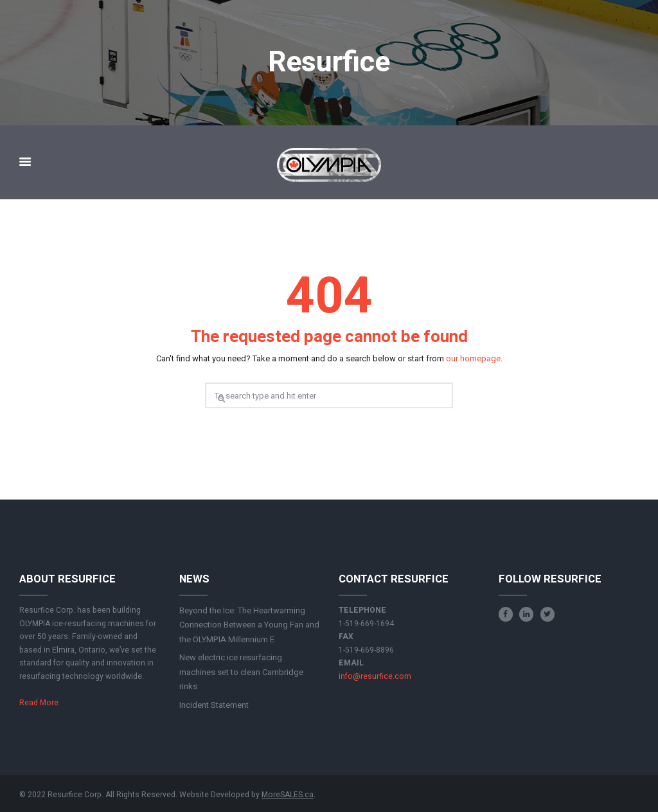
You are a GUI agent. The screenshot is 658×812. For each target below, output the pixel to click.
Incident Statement (214, 705)
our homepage (473, 358)
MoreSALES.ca (288, 795)
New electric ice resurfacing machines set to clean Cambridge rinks (241, 672)
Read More (39, 703)
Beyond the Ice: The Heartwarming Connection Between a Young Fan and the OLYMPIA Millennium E (249, 625)
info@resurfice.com (375, 676)
